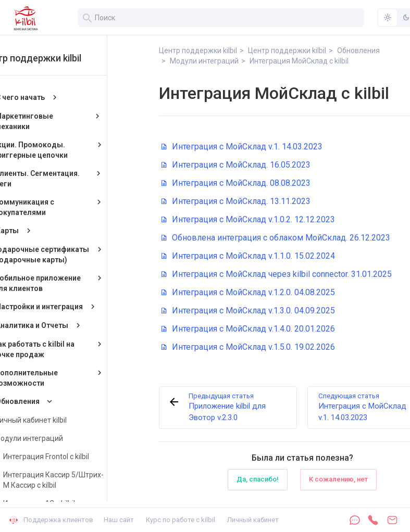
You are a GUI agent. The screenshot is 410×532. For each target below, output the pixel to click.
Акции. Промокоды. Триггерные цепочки (69, 150)
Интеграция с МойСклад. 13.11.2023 (236, 201)
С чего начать (59, 97)
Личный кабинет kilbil (69, 420)
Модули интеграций (67, 438)
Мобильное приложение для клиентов (76, 283)
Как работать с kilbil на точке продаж (73, 349)
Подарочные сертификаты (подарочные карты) (79, 255)
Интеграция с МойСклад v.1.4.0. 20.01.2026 (248, 329)
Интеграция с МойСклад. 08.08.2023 (236, 183)
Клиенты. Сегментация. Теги (76, 179)
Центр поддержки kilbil (69, 58)
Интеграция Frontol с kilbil (85, 457)
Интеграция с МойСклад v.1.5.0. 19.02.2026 (248, 347)
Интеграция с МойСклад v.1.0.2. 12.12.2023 (248, 219)
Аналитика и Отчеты (71, 325)
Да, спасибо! (258, 479)
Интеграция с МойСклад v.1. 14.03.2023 (242, 147)
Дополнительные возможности (65, 378)
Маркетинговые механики (63, 121)
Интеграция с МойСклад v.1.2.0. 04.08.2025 (248, 292)
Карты (46, 231)
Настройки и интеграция (78, 307)
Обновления (56, 401)
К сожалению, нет (338, 479)
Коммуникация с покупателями (63, 207)
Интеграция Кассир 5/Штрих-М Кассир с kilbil (92, 480)
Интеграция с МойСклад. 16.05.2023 (236, 165)
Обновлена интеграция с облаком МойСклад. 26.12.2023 (276, 238)
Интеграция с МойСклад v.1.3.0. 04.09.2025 (248, 311)
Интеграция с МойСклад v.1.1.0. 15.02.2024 (248, 256)
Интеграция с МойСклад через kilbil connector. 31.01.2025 (277, 274)
